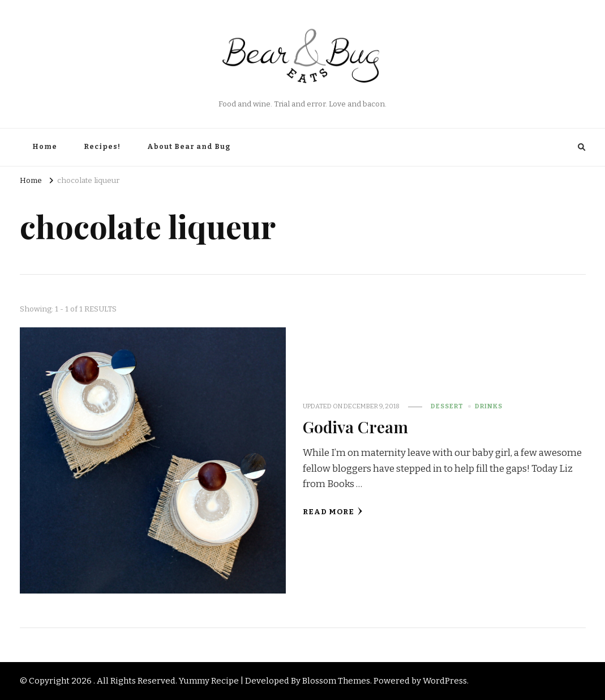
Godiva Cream (355, 426)
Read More (333, 512)
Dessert (447, 406)
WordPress (445, 681)
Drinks (489, 406)
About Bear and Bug (189, 147)
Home (45, 147)
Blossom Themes (336, 681)
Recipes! (102, 147)
